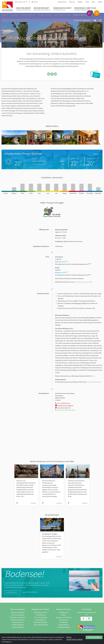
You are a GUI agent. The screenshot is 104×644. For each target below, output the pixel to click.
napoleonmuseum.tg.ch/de (83, 282)
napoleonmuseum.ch (63, 408)
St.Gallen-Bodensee (18, 625)
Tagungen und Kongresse (63, 617)
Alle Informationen (30, 592)
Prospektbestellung (63, 627)
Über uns (72, 2)
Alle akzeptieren (94, 637)
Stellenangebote (63, 625)
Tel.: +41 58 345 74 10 (62, 403)
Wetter (35, 2)
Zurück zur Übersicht (82, 20)
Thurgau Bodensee (18, 627)
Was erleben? (24, 9)
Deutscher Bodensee (18, 615)
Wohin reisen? (42, 9)
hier (93, 376)
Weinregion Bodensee (41, 622)
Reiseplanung (64, 612)
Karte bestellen (12, 592)
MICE (93, 2)
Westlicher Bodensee (18, 620)
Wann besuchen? (62, 9)
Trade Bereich (64, 622)
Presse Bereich (63, 620)
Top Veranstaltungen (41, 617)
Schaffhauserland (18, 622)
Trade (87, 2)
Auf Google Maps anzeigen (65, 410)
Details (97, 154)
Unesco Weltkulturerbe (41, 625)
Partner (100, 2)
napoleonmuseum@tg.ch (64, 406)
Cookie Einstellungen (74, 639)
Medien (80, 2)
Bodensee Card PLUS (85, 9)
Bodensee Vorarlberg (18, 612)
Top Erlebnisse (41, 615)
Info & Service (62, 2)
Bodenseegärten (41, 620)
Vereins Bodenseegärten (94, 382)
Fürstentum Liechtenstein (18, 617)
